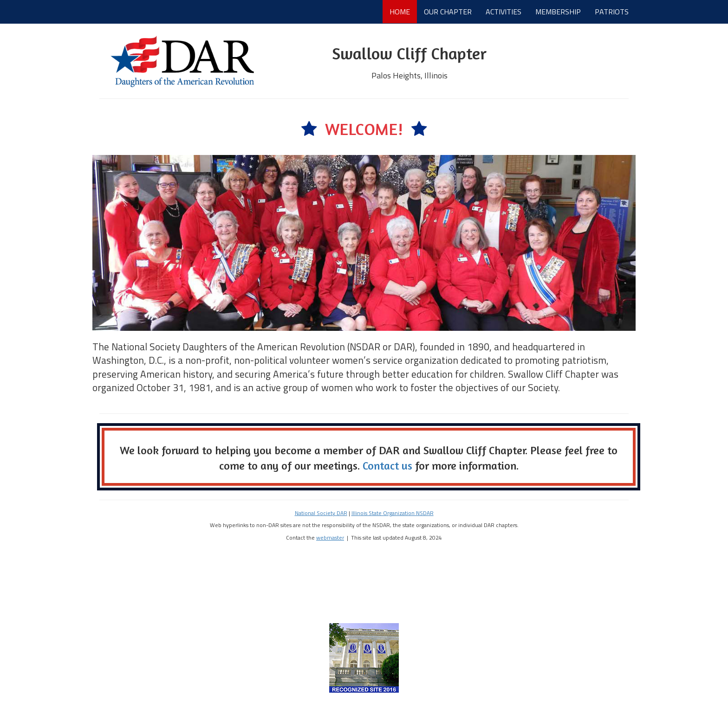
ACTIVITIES (504, 12)
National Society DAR (321, 513)
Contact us (387, 466)
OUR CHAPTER (448, 12)
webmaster (330, 538)
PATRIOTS (612, 12)
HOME (400, 12)
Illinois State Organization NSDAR (393, 513)
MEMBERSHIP (558, 12)
